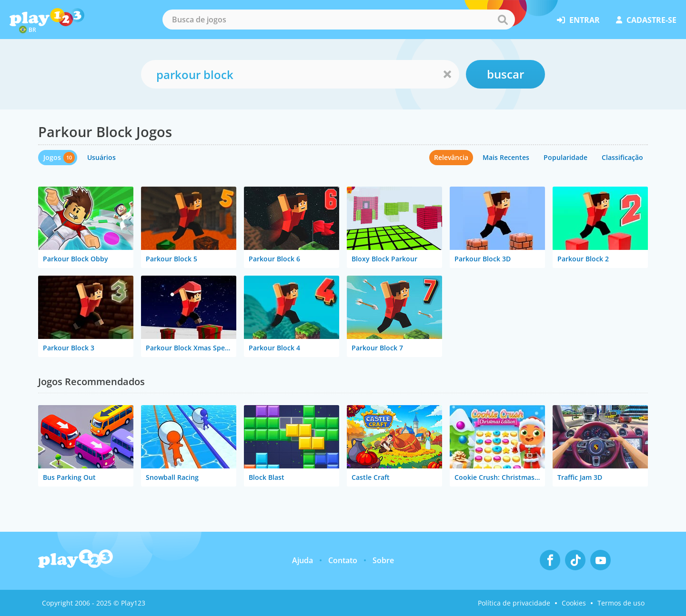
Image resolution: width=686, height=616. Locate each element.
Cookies (574, 603)
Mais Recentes (506, 157)
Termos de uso (621, 603)
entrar (578, 20)
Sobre (383, 560)
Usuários (101, 157)
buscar (505, 74)
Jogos (52, 157)
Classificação (622, 157)
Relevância (451, 157)
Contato (343, 560)
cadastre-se (646, 20)
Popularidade (565, 157)
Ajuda (303, 560)
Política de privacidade (514, 603)
